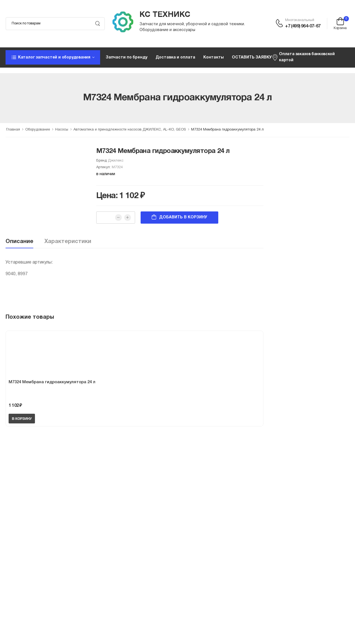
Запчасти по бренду (126, 57)
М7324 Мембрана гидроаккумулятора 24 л (52, 382)
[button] (53, 57)
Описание (19, 242)
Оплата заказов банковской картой (303, 57)
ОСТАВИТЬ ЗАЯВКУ (252, 57)
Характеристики (68, 242)
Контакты (213, 57)
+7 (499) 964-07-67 (303, 26)
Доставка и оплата (175, 57)
